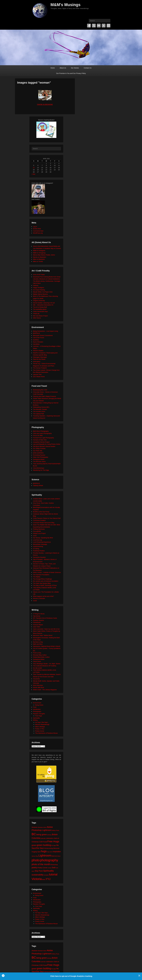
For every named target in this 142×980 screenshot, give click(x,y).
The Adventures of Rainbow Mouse (46, 733)
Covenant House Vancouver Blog (44, 523)
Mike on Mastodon (39, 259)
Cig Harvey (37, 616)
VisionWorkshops (39, 468)
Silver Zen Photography (41, 457)
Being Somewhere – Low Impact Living (46, 331)
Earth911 (36, 340)
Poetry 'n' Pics (40, 729)
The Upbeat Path (38, 414)
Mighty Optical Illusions (40, 294)
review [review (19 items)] (50, 868)
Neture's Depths (38, 351)
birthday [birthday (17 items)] (49, 835)
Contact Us (88, 68)
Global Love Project (39, 533)
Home (53, 68)
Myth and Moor (38, 644)
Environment (37, 703)
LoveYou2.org (37, 540)
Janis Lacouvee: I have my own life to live (46, 629)
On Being (36, 549)
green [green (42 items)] (34, 845)
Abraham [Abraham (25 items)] (35, 827)
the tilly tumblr (37, 668)
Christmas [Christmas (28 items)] (35, 842)
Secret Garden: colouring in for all (44, 303)
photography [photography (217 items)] (49, 860)
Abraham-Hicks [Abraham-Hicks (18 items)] (42, 827)
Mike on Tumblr (38, 261)
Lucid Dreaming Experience (42, 542)
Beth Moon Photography (41, 431)
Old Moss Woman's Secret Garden (44, 446)
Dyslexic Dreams (38, 620)
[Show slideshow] (45, 104)
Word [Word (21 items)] (44, 880)
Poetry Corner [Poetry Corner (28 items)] (42, 868)
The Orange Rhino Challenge (42, 579)
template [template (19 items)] (46, 875)
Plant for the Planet (39, 359)
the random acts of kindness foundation (46, 581)
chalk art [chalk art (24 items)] (56, 838)
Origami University (39, 301)
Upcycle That (37, 374)
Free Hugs (39, 716)
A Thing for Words (39, 614)
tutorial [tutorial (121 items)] (53, 874)
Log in (35, 227)
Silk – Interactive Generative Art (43, 305)
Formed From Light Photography (43, 438)
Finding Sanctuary (39, 529)
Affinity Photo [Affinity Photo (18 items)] (56, 830)
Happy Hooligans (39, 288)
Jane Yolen (37, 627)
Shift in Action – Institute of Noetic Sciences (47, 572)
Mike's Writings (40, 727)
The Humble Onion (39, 411)
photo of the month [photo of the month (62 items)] (41, 864)
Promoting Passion (39, 455)
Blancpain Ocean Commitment (43, 335)
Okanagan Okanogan (40, 357)
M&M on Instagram (39, 251)
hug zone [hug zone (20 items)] (50, 852)
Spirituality (36, 718)
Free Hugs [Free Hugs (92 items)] (53, 841)
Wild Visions (37, 318)
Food (35, 707)
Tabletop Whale (38, 485)
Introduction (37, 709)
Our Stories (75, 68)
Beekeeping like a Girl (40, 390)
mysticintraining (38, 546)
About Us (63, 68)
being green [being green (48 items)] (42, 835)
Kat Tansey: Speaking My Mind (43, 538)
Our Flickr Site (38, 451)
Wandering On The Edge (41, 470)
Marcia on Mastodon (40, 257)
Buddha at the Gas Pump (41, 512)
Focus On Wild (38, 435)
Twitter (94, 26)
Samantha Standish (39, 557)
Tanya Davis (37, 661)
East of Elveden (38, 342)
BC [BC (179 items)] (34, 834)
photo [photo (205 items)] (36, 860)
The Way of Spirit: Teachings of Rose (45, 585)
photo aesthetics (38, 453)
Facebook (89, 26)
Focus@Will (37, 531)
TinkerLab (36, 314)
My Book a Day (38, 642)
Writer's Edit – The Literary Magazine (45, 690)
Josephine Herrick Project (41, 442)
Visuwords (36, 679)
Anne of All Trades (39, 275)
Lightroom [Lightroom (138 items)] (45, 856)
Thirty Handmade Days (40, 311)
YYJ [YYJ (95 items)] (48, 879)
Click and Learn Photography (42, 433)
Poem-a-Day (37, 653)
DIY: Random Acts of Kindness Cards (45, 618)
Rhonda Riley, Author (40, 655)
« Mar (33, 174)
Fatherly (36, 285)
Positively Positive (39, 551)
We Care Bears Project (40, 316)
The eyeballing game (40, 309)
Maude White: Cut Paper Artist (43, 292)
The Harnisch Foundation (41, 575)
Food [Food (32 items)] (45, 842)
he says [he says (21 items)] (54, 845)
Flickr (99, 26)
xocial (35, 601)
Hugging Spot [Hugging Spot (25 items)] (36, 852)
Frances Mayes (38, 625)
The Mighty (37, 577)
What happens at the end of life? (43, 596)
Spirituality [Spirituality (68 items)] (48, 871)
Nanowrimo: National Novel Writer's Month (47, 646)
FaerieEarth (37, 622)
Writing (35, 720)
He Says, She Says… (42, 722)
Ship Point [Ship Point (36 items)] (39, 871)
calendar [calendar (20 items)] (43, 838)
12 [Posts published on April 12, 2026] (34, 168)
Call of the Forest (39, 338)
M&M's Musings (66, 5)
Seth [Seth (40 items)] (54, 868)
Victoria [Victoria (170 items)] (37, 879)
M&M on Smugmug (39, 253)
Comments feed (38, 231)
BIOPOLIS (36, 333)
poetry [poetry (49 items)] (34, 867)
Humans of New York (40, 440)
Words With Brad (38, 687)
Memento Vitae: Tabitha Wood (43, 635)
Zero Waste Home (39, 377)
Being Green (39, 705)
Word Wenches (38, 685)
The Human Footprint (40, 368)
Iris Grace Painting (39, 290)
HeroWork (36, 344)
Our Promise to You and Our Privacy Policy (71, 73)
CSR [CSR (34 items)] (41, 842)
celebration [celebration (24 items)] (50, 838)
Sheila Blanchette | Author (41, 657)
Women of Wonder (39, 598)
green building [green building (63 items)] (44, 845)
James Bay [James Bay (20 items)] (35, 856)
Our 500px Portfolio (39, 448)
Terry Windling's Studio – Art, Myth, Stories (47, 664)
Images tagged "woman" (34, 83)
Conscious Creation (39, 520)
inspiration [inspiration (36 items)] (57, 852)
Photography (37, 711)
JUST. (35, 536)
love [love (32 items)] (53, 856)
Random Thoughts (39, 714)
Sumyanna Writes (39, 459)
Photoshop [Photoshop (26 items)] (54, 865)
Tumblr (104, 26)
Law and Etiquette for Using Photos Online (47, 444)
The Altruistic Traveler (40, 409)
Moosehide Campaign (40, 544)
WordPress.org (38, 233)
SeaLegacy (37, 361)
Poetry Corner (40, 731)
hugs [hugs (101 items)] (44, 851)
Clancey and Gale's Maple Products (44, 396)
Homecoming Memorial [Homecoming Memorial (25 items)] (52, 848)
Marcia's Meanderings (42, 724)
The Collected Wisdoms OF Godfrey (45, 666)
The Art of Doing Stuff (40, 307)
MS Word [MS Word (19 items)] (58, 856)
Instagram (108, 26)
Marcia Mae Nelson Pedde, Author (44, 255)
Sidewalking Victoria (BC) (41, 407)
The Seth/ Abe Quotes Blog (42, 583)
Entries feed (37, 229)
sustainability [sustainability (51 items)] (38, 875)
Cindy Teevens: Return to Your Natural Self (47, 518)
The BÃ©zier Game (39, 461)
